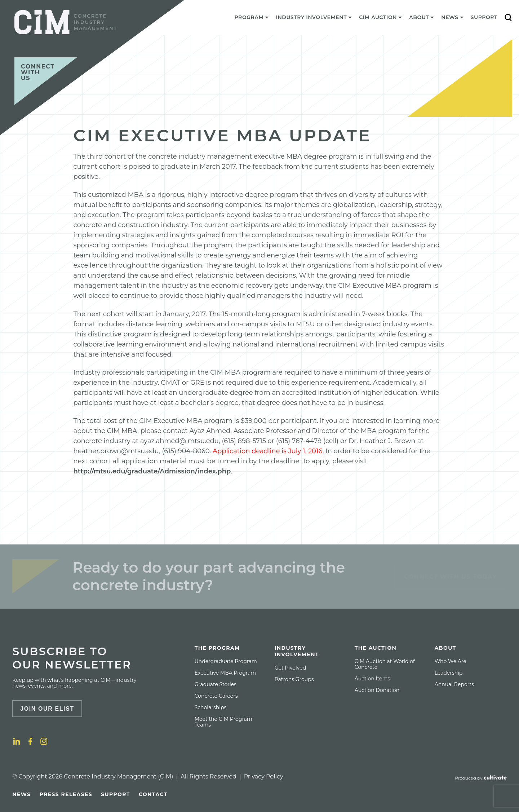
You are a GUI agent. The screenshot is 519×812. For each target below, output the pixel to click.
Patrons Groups (294, 679)
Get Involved (290, 668)
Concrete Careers (216, 696)
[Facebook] (30, 741)
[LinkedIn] (17, 741)
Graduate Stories (216, 684)
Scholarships (211, 707)
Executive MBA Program (225, 673)
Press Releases (66, 794)
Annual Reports (454, 684)
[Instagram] (44, 741)
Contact (153, 794)
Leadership (449, 673)
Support (484, 17)
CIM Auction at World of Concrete (385, 664)
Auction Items (372, 679)
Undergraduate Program (226, 661)
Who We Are (451, 661)
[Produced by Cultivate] (481, 778)
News (21, 794)
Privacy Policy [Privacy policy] (264, 776)
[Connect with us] (46, 81)
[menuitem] (252, 19)
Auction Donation (377, 690)
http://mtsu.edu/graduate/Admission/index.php (152, 471)
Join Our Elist (47, 709)
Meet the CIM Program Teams (223, 722)
